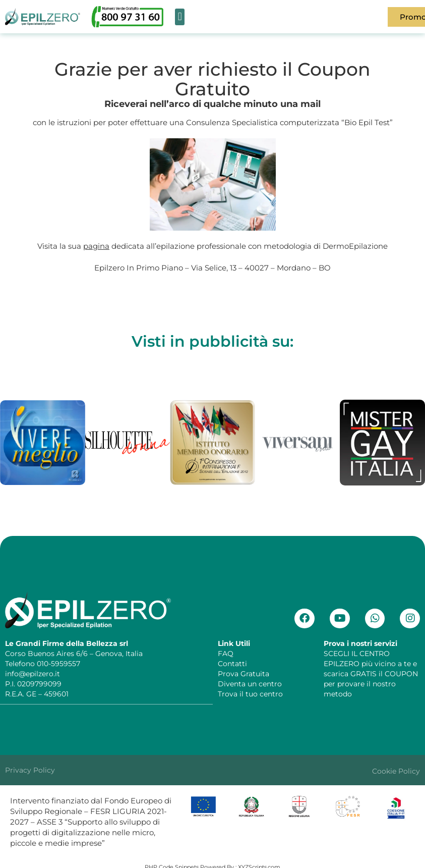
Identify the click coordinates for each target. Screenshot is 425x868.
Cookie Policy (396, 771)
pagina (96, 246)
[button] (180, 17)
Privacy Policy (30, 770)
